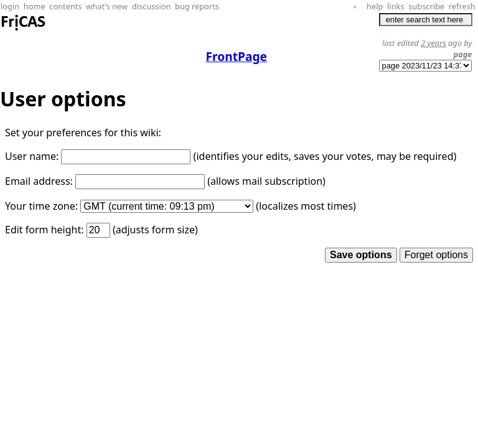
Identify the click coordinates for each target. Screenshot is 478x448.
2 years (433, 43)
